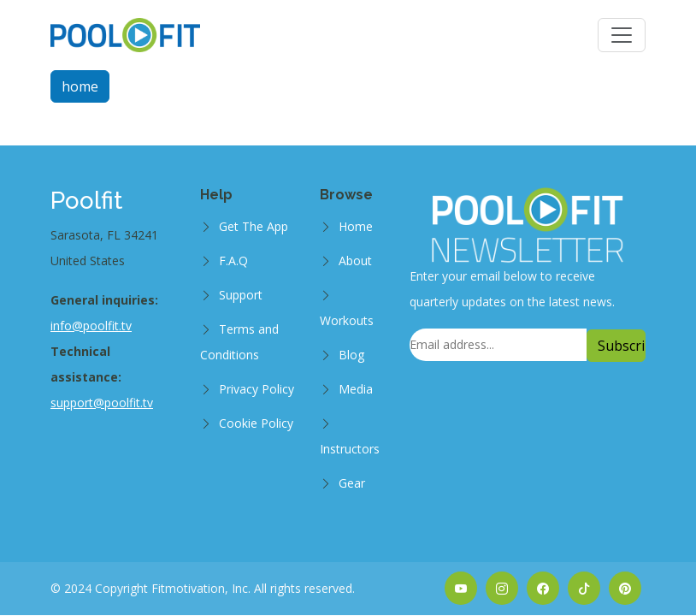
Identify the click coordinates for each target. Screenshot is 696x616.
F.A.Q (233, 261)
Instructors (350, 449)
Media (356, 389)
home (80, 86)
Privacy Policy (257, 389)
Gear (352, 483)
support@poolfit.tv (102, 403)
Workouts (347, 320)
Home (356, 226)
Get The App (254, 226)
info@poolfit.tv (91, 326)
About (355, 261)
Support (241, 295)
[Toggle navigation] (622, 35)
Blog (351, 355)
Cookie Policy (256, 423)
